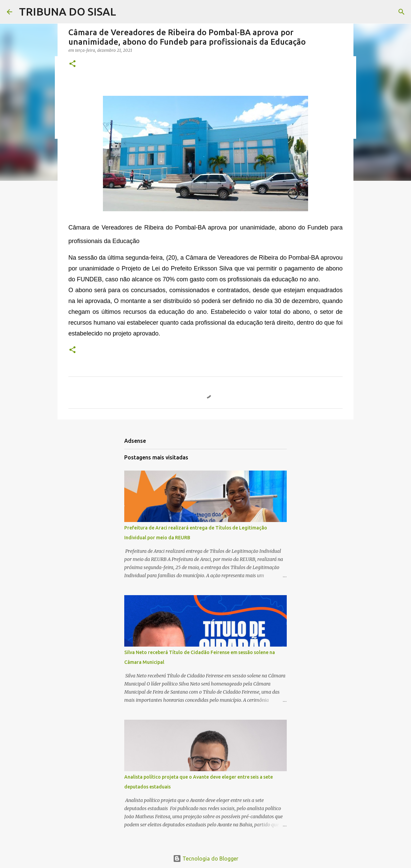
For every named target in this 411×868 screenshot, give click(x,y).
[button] (72, 64)
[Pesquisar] (402, 12)
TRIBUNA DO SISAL (68, 12)
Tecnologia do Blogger (206, 859)
